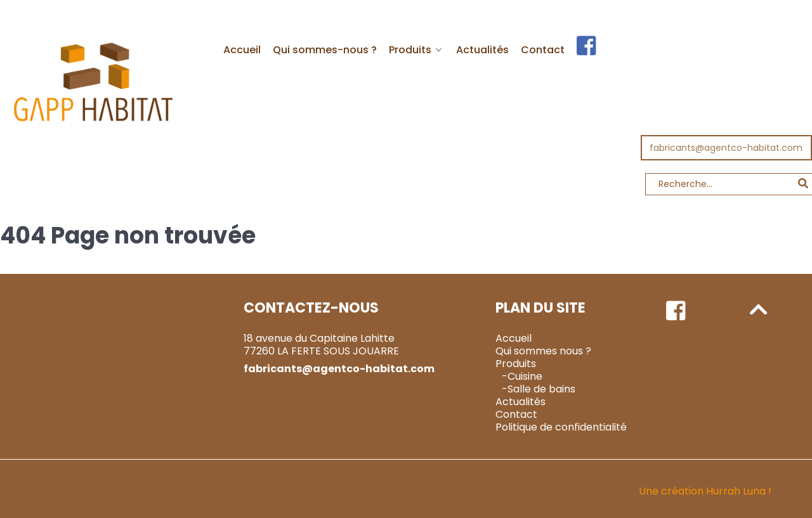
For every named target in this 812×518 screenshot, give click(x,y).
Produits (516, 335)
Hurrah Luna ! (739, 463)
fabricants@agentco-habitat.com (726, 119)
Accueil (514, 310)
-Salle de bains (539, 360)
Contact (516, 386)
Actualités (521, 373)
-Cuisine (522, 348)
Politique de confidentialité (561, 398)
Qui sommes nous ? (543, 322)
